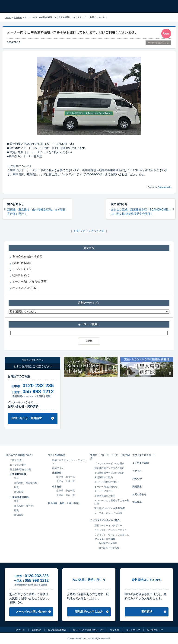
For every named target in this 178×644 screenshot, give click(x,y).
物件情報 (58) (21, 275)
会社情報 (36, 630)
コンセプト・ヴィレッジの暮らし (112, 535)
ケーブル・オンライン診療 (108, 513)
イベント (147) (21, 269)
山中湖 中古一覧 (66, 491)
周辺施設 (19, 492)
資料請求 (137, 487)
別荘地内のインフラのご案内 (109, 468)
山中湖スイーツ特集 (109, 548)
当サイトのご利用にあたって (88, 630)
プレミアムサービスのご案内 (109, 463)
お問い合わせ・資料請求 (26, 418)
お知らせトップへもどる (89, 231)
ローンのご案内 (18, 465)
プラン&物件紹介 (57, 455)
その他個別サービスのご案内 (109, 473)
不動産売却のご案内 (105, 496)
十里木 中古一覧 (66, 495)
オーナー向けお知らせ (158, 43)
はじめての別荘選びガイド (20, 455)
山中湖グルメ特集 (108, 543)
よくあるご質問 (140, 463)
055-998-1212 (38, 392)
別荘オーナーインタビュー (108, 525)
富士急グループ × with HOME (110, 508)
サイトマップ (133, 630)
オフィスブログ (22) (25, 288)
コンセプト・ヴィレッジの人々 (111, 530)
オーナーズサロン (104, 491)
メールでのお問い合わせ (31, 612)
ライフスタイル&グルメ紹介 (105, 520)
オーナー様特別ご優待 (106, 482)
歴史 (16, 487)
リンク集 (114, 630)
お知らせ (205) (21, 263)
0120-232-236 (38, 385)
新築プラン (58, 468)
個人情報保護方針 (57, 630)
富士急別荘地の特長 (20, 469)
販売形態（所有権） (25, 506)
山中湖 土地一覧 (66, 477)
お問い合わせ (139, 494)
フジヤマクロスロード (144, 455)
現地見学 (137, 502)
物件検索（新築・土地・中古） (64, 503)
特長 (16, 478)
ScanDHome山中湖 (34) (27, 257)
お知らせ (18, 17)
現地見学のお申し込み (89, 612)
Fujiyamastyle (164, 187)
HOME (8, 17)
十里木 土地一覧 (66, 481)
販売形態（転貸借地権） (27, 483)
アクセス (137, 471)
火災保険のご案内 (104, 477)
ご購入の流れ (17, 460)
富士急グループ (155, 630)
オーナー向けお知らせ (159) (30, 282)
